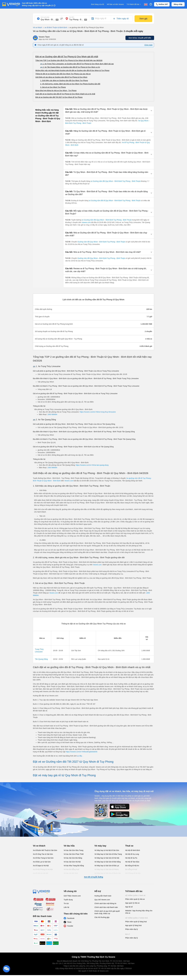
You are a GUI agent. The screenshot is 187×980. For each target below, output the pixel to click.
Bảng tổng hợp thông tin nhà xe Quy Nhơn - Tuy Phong (56, 91)
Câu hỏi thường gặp (102, 917)
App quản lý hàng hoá (133, 925)
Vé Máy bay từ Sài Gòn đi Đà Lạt (107, 866)
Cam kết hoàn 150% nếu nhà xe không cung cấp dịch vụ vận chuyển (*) (38, 4)
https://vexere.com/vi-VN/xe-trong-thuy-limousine (98, 412)
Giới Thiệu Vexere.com (72, 896)
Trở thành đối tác (134, 4)
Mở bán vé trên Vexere (115, 4)
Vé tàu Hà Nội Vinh (71, 873)
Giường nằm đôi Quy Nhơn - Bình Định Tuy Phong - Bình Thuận (101, 242)
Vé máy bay (100, 846)
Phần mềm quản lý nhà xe (135, 899)
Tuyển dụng (68, 900)
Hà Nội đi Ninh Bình (133, 850)
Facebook (71, 918)
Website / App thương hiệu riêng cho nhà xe (139, 912)
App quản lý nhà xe (132, 903)
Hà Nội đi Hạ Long (132, 854)
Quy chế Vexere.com (102, 900)
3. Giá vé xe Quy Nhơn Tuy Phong (53, 87)
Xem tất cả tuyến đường (93, 877)
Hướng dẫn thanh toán (103, 896)
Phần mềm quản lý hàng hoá (136, 922)
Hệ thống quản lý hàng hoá (137, 918)
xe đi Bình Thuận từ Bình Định (55, 28)
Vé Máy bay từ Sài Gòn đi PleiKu (107, 869)
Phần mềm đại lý (131, 929)
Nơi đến (72, 17)
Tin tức (66, 903)
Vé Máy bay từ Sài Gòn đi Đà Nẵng (108, 862)
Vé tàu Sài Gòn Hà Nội (72, 862)
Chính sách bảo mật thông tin (105, 903)
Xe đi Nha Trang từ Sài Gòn (43, 858)
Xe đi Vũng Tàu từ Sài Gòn (43, 854)
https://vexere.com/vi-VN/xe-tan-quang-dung (92, 465)
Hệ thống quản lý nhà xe (135, 896)
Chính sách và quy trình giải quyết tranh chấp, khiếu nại (107, 912)
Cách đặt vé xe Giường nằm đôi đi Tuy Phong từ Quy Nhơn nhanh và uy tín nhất (65, 94)
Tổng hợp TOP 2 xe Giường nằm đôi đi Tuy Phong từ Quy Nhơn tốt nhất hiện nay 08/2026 (69, 60)
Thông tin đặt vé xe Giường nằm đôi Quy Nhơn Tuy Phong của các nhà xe (63, 74)
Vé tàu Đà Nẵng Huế (71, 869)
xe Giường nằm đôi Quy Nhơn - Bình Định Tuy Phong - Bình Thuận (116, 181)
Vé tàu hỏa (69, 846)
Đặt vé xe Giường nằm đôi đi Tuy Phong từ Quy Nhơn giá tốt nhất (67, 57)
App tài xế (129, 907)
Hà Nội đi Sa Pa (131, 858)
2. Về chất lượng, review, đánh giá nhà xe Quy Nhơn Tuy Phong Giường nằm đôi (70, 84)
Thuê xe (129, 846)
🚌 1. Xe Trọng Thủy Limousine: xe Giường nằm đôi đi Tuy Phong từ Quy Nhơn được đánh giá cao (77, 64)
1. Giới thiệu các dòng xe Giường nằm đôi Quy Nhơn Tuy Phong (64, 80)
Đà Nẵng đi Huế (131, 869)
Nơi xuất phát (45, 17)
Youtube (70, 926)
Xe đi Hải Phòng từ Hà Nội (43, 869)
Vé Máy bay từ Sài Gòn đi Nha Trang (108, 854)
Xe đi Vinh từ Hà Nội (40, 873)
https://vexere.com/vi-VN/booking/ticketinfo (82, 752)
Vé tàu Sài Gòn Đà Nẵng (73, 858)
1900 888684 (52, 414)
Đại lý (128, 934)
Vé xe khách (38, 27)
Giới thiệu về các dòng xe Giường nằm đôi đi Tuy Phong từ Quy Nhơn (61, 77)
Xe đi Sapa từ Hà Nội (41, 866)
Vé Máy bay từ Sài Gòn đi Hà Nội (107, 858)
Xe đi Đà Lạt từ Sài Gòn (42, 862)
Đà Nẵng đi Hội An (132, 866)
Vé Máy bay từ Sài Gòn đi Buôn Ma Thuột (108, 874)
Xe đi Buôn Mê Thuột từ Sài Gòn (45, 850)
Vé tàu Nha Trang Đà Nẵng (74, 866)
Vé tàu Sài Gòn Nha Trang (73, 850)
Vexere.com (86, 222)
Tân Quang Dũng (41, 659)
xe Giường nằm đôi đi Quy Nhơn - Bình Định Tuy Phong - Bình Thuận (115, 201)
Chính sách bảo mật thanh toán (106, 907)
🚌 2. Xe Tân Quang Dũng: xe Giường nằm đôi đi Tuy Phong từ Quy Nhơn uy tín (70, 67)
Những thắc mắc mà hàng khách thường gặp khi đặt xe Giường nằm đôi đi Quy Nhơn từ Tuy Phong (72, 70)
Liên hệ (66, 907)
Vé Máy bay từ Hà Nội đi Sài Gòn (107, 850)
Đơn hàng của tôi (98, 4)
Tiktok (69, 922)
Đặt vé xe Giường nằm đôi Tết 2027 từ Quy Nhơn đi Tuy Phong (59, 97)
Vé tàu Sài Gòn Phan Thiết (74, 854)
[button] (109, 111)
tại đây (80, 756)
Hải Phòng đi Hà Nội (133, 873)
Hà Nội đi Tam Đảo (132, 862)
